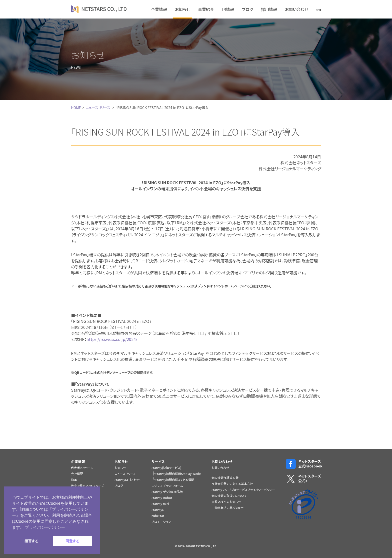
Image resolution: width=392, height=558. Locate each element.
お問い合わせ (297, 9)
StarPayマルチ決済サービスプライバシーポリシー (243, 490)
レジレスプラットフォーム (167, 486)
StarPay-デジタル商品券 (167, 492)
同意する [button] (72, 541)
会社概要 (77, 474)
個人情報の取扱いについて (229, 496)
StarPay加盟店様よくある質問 (175, 480)
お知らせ (182, 9)
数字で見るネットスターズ (87, 486)
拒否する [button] (31, 541)
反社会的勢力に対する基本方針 (232, 484)
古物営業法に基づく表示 (227, 508)
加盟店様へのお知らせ (226, 502)
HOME (76, 108)
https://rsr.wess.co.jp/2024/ (112, 339)
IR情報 (228, 9)
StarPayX (158, 510)
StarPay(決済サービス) (166, 468)
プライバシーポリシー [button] (45, 527)
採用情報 (269, 9)
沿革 (74, 480)
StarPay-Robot (162, 498)
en (319, 9)
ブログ (247, 9)
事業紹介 (206, 9)
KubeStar (158, 516)
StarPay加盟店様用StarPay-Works (178, 474)
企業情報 (159, 9)
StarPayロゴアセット (128, 480)
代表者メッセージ (82, 468)
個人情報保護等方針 (225, 478)
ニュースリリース (98, 108)
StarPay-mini (160, 504)
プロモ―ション (161, 522)
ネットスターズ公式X (303, 479)
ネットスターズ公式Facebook (303, 464)
